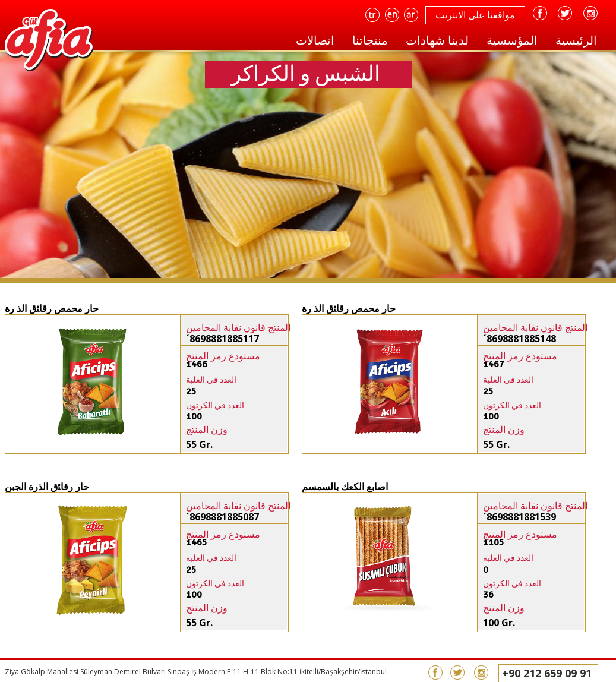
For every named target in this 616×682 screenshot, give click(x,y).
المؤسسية (512, 40)
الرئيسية (576, 40)
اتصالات (315, 40)
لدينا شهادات (437, 40)
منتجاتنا (370, 40)
